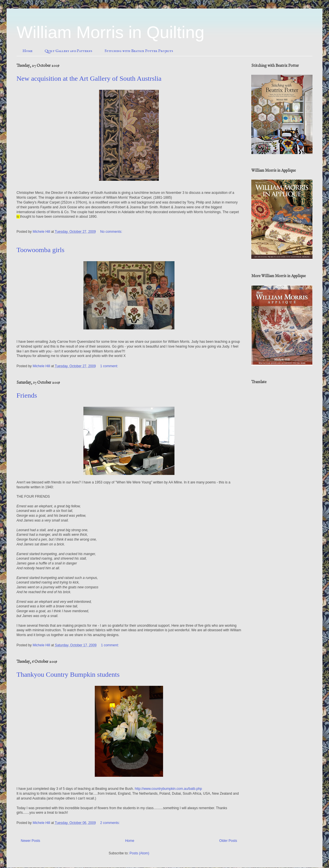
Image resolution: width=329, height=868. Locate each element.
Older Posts (228, 841)
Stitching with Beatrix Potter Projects (139, 51)
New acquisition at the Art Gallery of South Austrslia (89, 78)
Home (27, 51)
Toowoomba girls (40, 250)
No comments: (112, 232)
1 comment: (110, 366)
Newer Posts (30, 841)
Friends (27, 395)
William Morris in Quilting (110, 32)
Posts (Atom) (139, 853)
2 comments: (110, 823)
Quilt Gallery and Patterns (68, 51)
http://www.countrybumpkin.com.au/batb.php (168, 789)
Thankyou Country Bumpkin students (68, 674)
